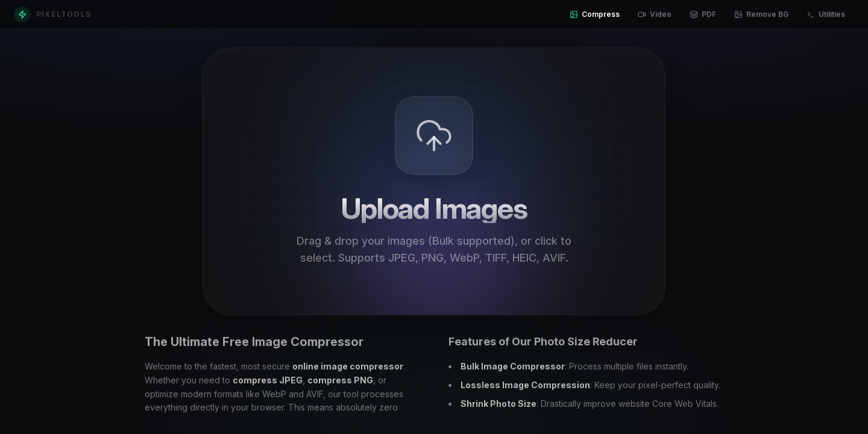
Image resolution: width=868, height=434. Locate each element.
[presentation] (434, 181)
